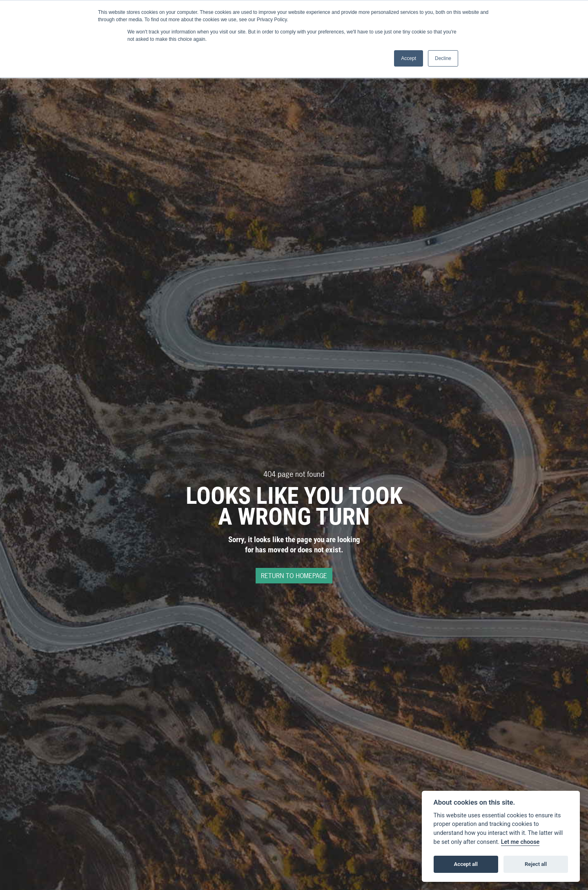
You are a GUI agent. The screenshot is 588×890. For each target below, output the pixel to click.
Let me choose (520, 842)
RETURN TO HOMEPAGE (294, 576)
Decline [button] (443, 58)
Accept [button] (409, 58)
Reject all (536, 864)
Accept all (466, 864)
